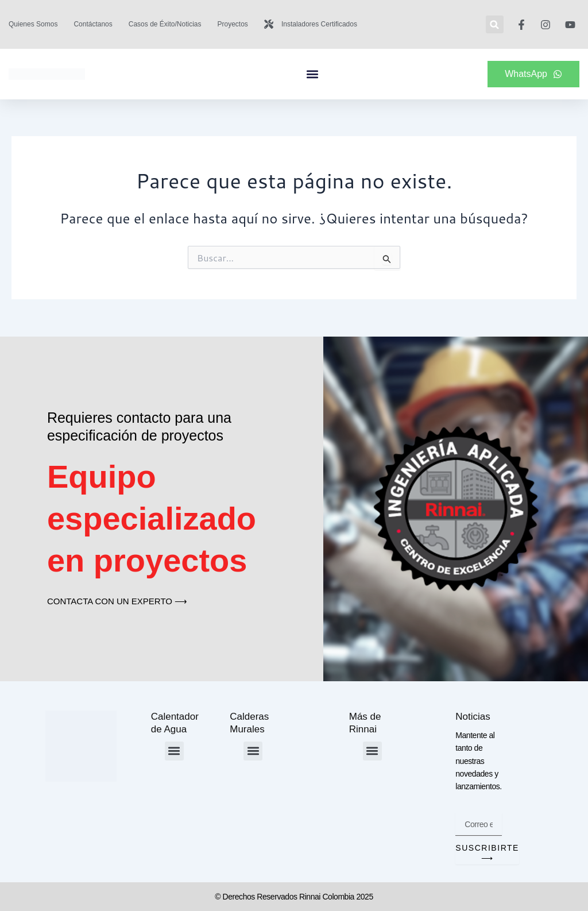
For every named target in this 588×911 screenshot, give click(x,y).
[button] (495, 24)
